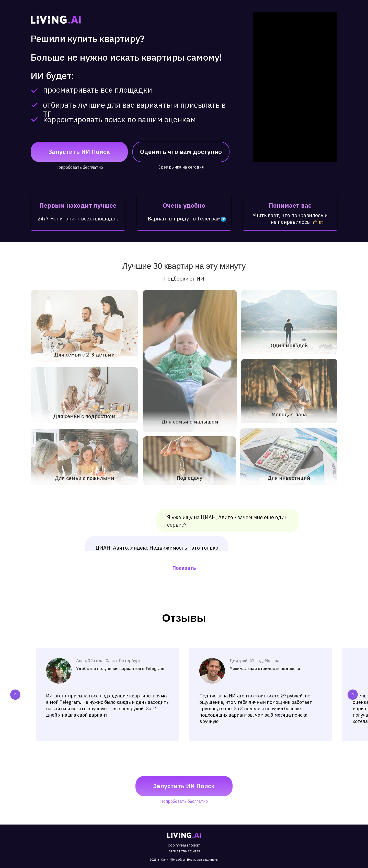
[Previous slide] (15, 695)
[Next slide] (353, 695)
